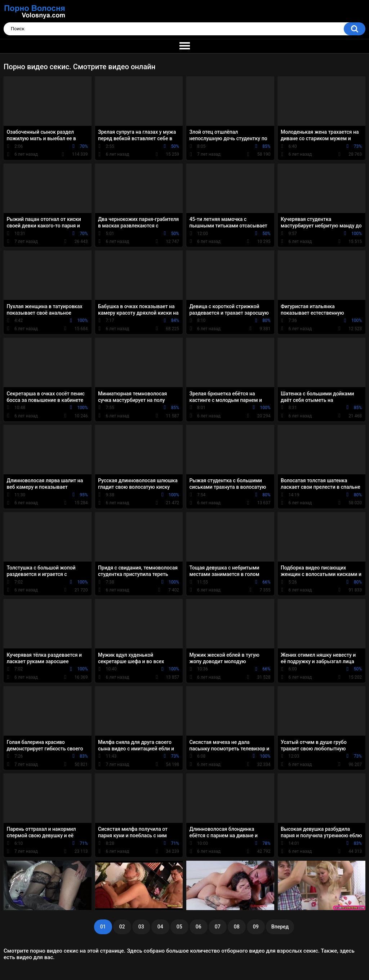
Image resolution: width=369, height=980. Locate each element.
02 (122, 927)
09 (256, 927)
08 (237, 927)
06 (199, 927)
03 (141, 927)
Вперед (280, 927)
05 (179, 927)
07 (218, 927)
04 (160, 927)
